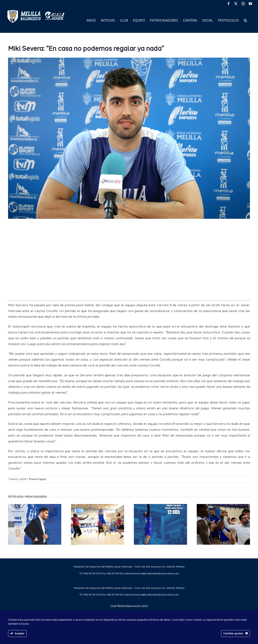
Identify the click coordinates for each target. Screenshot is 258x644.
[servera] (129, 138)
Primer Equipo (38, 479)
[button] (245, 20)
